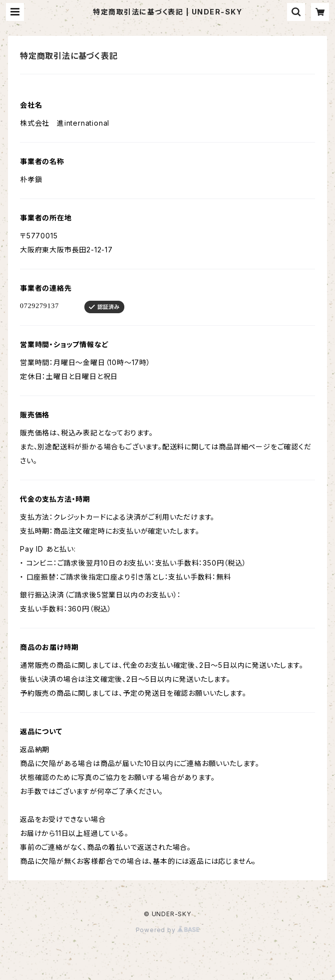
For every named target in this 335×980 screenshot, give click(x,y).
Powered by (168, 930)
